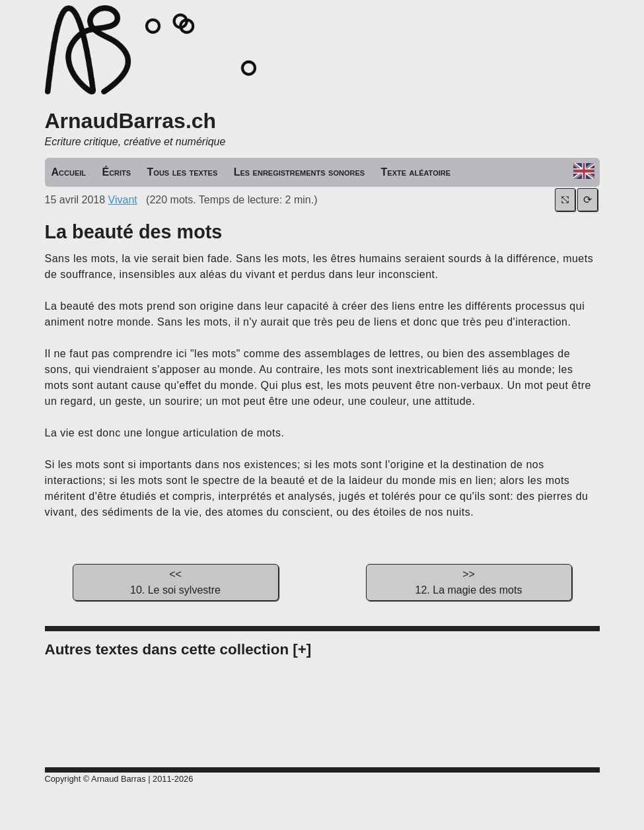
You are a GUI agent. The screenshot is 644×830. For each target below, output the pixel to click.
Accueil (69, 172)
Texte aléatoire (416, 172)
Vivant (123, 200)
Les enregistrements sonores (299, 172)
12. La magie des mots (469, 581)
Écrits (116, 172)
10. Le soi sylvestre (176, 581)
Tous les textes (183, 172)
